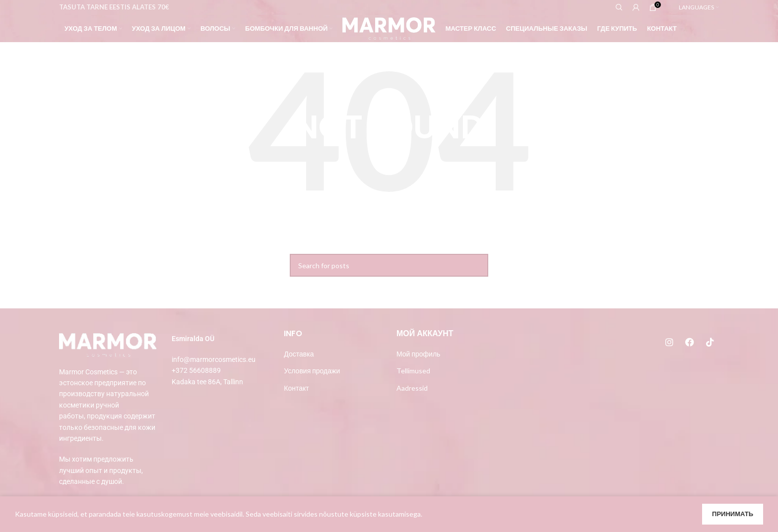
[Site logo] (389, 28)
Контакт (296, 388)
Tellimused (413, 371)
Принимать (733, 514)
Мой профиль (418, 354)
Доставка (299, 354)
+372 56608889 (196, 370)
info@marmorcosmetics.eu (214, 359)
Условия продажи (312, 371)
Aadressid (412, 388)
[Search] (389, 265)
